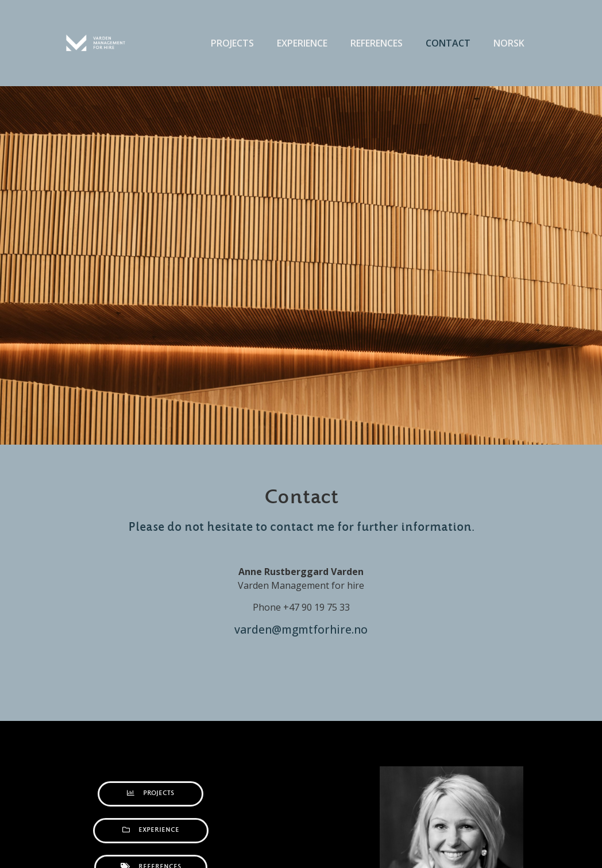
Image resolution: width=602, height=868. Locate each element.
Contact (448, 43)
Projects (232, 43)
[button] (150, 794)
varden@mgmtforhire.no (301, 629)
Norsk (509, 43)
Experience (302, 43)
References (377, 43)
